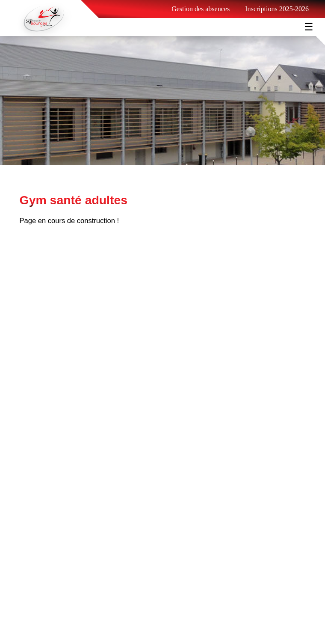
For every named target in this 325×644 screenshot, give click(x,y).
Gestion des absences (201, 9)
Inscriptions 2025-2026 (277, 9)
